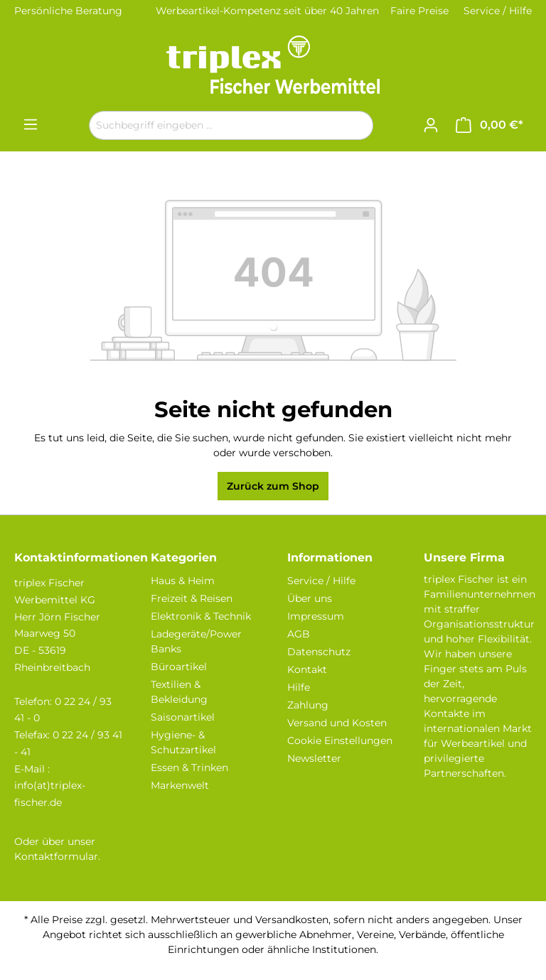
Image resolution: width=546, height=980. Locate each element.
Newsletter (314, 758)
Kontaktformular (56, 856)
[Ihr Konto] (431, 125)
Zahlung (308, 705)
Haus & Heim (183, 581)
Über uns (310, 598)
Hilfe (299, 687)
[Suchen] (357, 125)
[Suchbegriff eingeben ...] (215, 125)
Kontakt (307, 669)
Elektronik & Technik (201, 616)
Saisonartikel (183, 717)
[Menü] (31, 124)
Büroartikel (179, 667)
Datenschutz (319, 652)
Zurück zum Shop (273, 486)
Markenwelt (180, 785)
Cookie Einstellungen (340, 741)
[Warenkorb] (489, 125)
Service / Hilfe (498, 11)
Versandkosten (292, 920)
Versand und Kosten (337, 723)
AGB (299, 634)
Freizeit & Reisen (192, 598)
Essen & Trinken (189, 768)
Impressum (316, 616)
